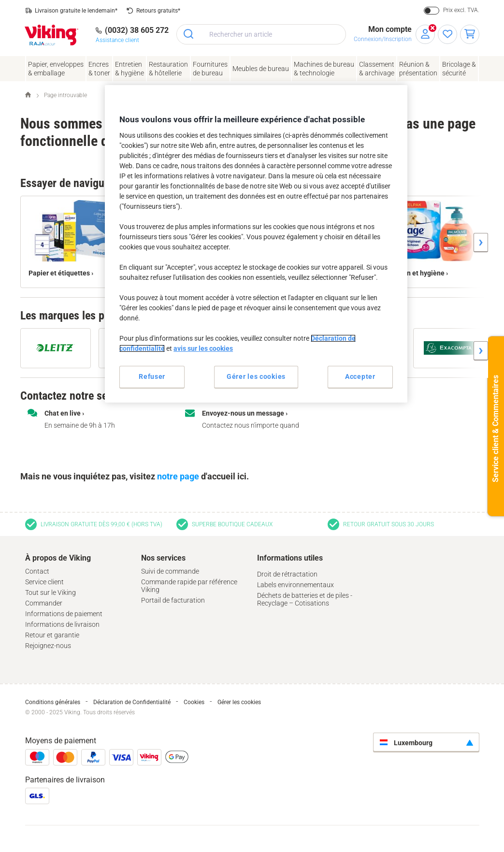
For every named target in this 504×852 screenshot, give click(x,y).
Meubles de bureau (261, 69)
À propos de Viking (58, 558)
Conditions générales (53, 702)
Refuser (152, 376)
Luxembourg (406, 743)
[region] (256, 244)
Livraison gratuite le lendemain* (76, 11)
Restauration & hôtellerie (168, 69)
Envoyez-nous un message (243, 413)
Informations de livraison (62, 624)
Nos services (163, 558)
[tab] (78, 603)
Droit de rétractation (287, 574)
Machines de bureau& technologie (324, 69)
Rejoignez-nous (48, 646)
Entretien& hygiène (130, 69)
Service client (44, 582)
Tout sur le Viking (50, 592)
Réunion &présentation (418, 69)
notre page (178, 476)
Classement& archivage (377, 69)
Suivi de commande (170, 571)
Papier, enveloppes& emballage (56, 69)
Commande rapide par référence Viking (189, 586)
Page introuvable (65, 95)
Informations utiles (290, 558)
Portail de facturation (173, 600)
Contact (37, 571)
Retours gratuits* (158, 11)
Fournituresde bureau (210, 69)
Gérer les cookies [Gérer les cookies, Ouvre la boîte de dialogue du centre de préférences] (256, 376)
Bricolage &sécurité (459, 69)
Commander (44, 603)
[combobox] (261, 34)
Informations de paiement (64, 614)
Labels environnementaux (295, 585)
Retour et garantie (52, 635)
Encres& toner (99, 69)
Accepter (360, 376)
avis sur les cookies (203, 348)
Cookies (194, 702)
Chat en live (63, 413)
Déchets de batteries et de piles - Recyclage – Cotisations (305, 599)
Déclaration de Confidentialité (132, 702)
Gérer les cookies (239, 702)
